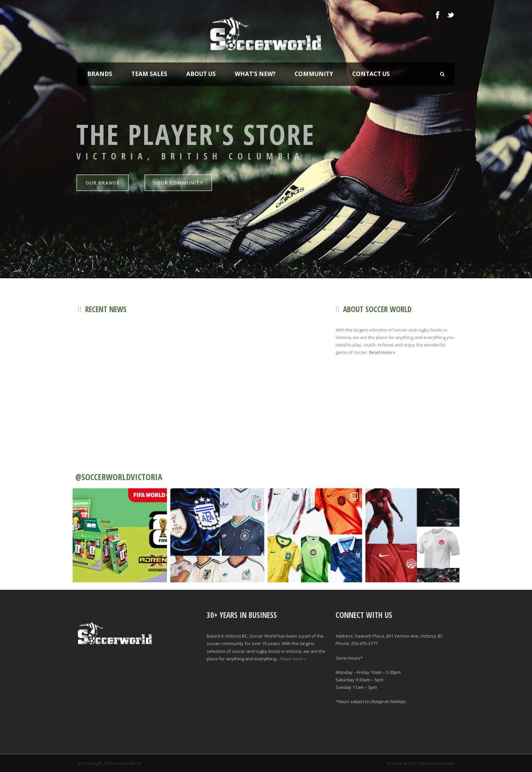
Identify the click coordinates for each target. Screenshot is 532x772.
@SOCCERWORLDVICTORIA (119, 477)
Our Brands (103, 183)
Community (314, 74)
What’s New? (255, 74)
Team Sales (149, 74)
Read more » (382, 352)
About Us (201, 74)
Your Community (178, 183)
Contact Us (371, 74)
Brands (100, 74)
